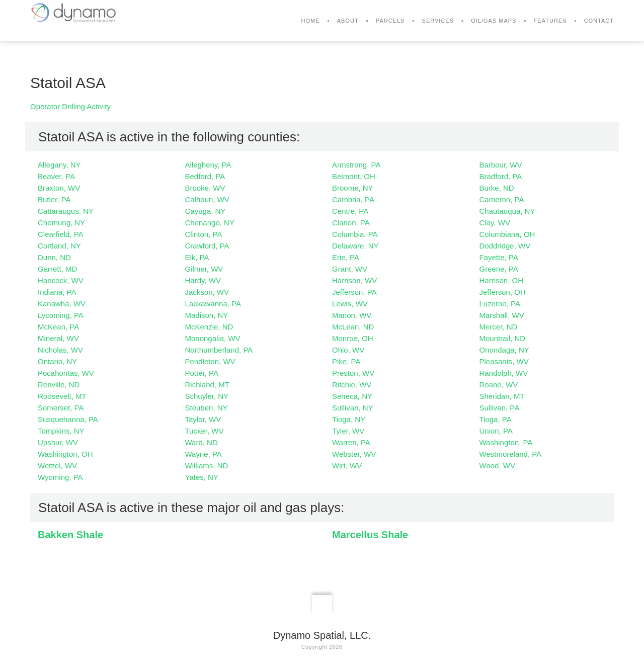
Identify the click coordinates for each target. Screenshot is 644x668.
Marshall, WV (502, 315)
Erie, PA (346, 257)
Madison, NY (207, 315)
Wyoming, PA (60, 477)
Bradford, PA (501, 176)
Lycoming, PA (61, 315)
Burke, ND (497, 188)
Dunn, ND (54, 257)
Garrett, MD (57, 269)
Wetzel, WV (57, 466)
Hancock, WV (61, 280)
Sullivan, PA (500, 408)
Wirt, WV (347, 466)
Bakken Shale (70, 535)
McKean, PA (58, 327)
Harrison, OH (502, 280)
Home (311, 21)
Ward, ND (202, 442)
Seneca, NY (352, 396)
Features (550, 21)
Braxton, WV (59, 188)
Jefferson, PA (354, 292)
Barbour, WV (501, 165)
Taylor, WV (203, 419)
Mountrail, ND (503, 338)
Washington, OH (65, 454)
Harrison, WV (354, 280)
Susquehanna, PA (68, 419)
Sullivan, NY (353, 408)
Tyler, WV (348, 431)
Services (438, 21)
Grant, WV (350, 269)
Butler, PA (54, 199)
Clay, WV (495, 223)
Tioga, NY (349, 419)
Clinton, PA (204, 234)
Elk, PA (197, 257)
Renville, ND (59, 385)
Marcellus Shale (370, 535)
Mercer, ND (499, 327)
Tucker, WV (205, 431)
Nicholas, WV (60, 350)
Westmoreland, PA (511, 454)
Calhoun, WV (207, 199)
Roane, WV (499, 385)
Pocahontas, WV (66, 373)
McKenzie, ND (209, 327)
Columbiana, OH (507, 234)
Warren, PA (351, 442)
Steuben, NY (207, 408)
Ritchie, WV (352, 385)
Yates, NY (202, 477)
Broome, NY (353, 188)
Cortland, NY (59, 246)
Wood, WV (497, 466)
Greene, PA (499, 269)
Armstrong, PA (356, 165)
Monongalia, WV (213, 338)
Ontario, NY (57, 361)
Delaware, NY (355, 246)
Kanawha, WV (62, 304)
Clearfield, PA (61, 234)
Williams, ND (207, 466)
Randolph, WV (504, 373)
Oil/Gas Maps (494, 21)
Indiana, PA (57, 292)
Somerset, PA (61, 408)
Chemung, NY (61, 223)
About (348, 21)
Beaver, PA (56, 176)
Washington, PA (506, 442)
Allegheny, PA (208, 165)
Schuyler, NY (207, 396)
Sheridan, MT (502, 396)
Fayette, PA (499, 257)
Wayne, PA (204, 454)
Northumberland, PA (219, 350)
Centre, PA (350, 211)
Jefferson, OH (503, 292)
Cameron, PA (502, 199)
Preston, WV (353, 373)
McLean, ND (353, 327)
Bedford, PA (205, 176)
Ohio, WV (348, 350)
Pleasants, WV (504, 361)
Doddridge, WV (505, 246)
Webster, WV (354, 454)
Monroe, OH (353, 338)
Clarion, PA (351, 223)
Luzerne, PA (500, 304)
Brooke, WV (205, 188)
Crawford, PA (207, 246)
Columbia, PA (355, 234)
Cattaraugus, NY (66, 211)
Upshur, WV (58, 442)
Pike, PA (346, 361)
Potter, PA (202, 373)
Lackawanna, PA (213, 304)
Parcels (390, 21)
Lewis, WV (350, 304)
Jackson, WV (207, 292)
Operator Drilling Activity (70, 106)
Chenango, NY (210, 223)
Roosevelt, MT (62, 396)
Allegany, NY (59, 165)
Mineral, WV (58, 338)
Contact (599, 21)
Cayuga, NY (206, 211)
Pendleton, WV (210, 361)
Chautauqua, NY (507, 211)
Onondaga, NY (504, 350)
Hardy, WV (203, 280)
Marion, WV (352, 315)
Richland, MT (207, 385)
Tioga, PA (496, 419)
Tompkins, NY (61, 431)
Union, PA (496, 431)
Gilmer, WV (204, 269)
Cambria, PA (353, 199)
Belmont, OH (354, 176)
